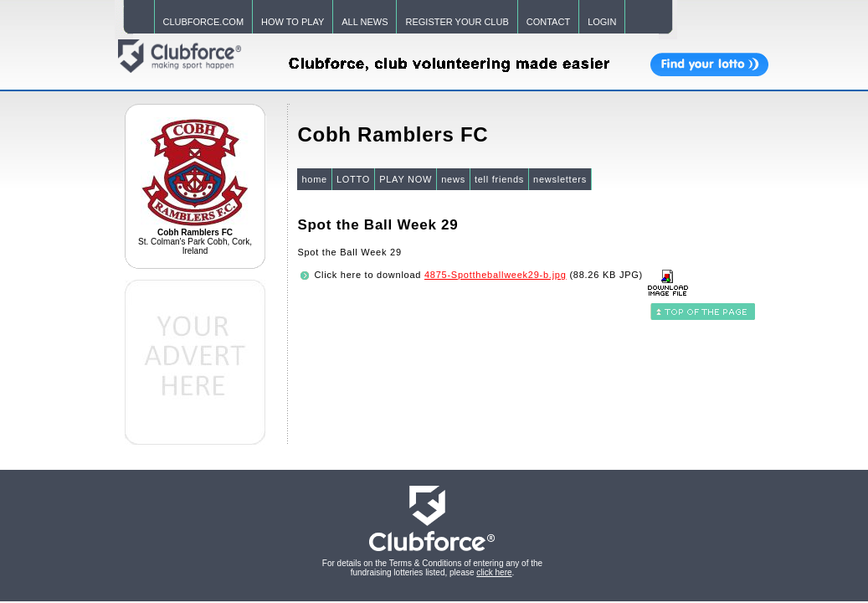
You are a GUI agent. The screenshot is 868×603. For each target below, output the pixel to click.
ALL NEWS (365, 22)
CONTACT (548, 22)
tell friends (499, 179)
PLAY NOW (406, 179)
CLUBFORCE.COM (204, 22)
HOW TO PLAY (293, 22)
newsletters (560, 179)
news (453, 179)
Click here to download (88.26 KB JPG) (478, 275)
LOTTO (353, 179)
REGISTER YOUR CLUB (457, 22)
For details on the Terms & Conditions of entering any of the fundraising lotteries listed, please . (432, 568)
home (314, 179)
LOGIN (602, 22)
